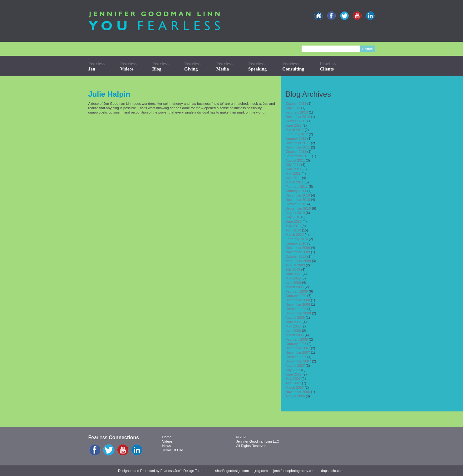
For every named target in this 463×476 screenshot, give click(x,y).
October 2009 (296, 256)
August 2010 (295, 213)
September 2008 (298, 313)
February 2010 (297, 239)
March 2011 (294, 182)
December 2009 (298, 248)
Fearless (96, 66)
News (167, 446)
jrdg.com (261, 471)
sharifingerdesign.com (232, 471)
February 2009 (297, 291)
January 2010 (296, 243)
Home (167, 437)
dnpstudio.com (332, 471)
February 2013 (297, 112)
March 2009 (294, 287)
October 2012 (296, 121)
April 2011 (293, 178)
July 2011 (293, 165)
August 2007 (295, 366)
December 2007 (298, 348)
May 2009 (293, 278)
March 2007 (294, 387)
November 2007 (298, 352)
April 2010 (293, 230)
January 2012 (296, 138)
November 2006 (298, 392)
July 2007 (293, 370)
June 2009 (293, 274)
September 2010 (298, 208)
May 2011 (293, 173)
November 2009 (298, 252)
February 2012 (297, 134)
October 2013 (296, 104)
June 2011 (293, 169)
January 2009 (296, 296)
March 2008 (294, 335)
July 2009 (293, 270)
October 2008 (296, 309)
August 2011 (295, 160)
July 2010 (293, 217)
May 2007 (293, 379)
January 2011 (296, 191)
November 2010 (298, 200)
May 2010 (293, 226)
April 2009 (293, 283)
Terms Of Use (173, 450)
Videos (167, 441)
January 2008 (296, 344)
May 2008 (293, 326)
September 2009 (298, 261)
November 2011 (298, 147)
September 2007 (298, 361)
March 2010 (294, 235)
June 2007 (293, 374)
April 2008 (293, 331)
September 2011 (298, 156)
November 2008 (298, 304)
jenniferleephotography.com (294, 471)
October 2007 (296, 357)
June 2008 (293, 322)
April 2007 (293, 383)
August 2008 (295, 318)
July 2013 (293, 108)
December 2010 (298, 195)
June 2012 (293, 125)
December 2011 (298, 143)
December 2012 (298, 117)
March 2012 (294, 130)
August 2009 (295, 265)
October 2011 (296, 152)
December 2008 (298, 300)
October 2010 (296, 204)
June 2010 (293, 221)
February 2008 (297, 339)
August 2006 (295, 396)
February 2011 (297, 187)
